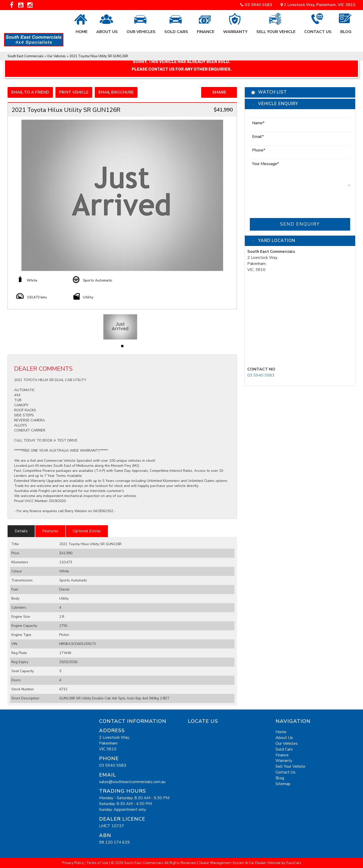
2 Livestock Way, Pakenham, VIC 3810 (318, 5)
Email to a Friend (30, 92)
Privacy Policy (73, 863)
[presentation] (288, 199)
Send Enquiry (300, 224)
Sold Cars (176, 29)
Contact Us (318, 29)
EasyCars (294, 863)
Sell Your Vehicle (276, 29)
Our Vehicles (141, 29)
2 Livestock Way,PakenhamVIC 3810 (114, 743)
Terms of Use (98, 863)
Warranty (235, 29)
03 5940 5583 (258, 5)
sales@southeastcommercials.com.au (132, 782)
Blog (346, 29)
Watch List (273, 92)
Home (82, 29)
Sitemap (283, 784)
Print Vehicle (74, 92)
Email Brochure (116, 92)
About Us (107, 29)
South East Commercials (26, 56)
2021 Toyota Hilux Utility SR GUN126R (99, 56)
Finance (206, 29)
